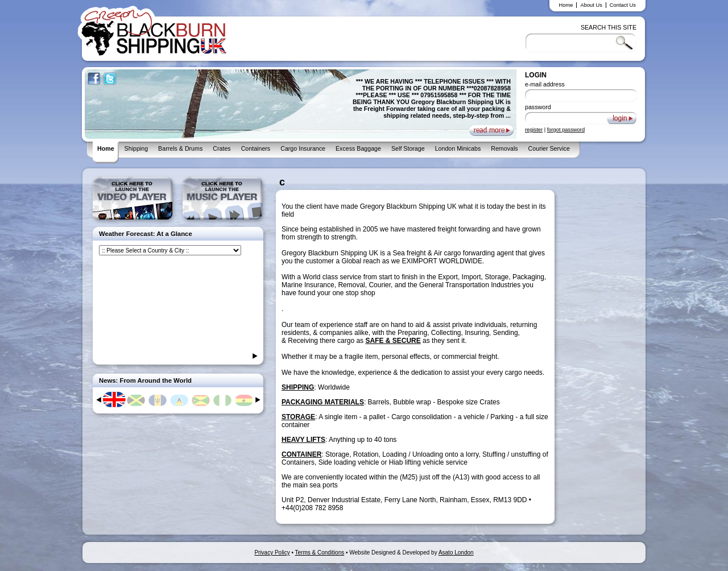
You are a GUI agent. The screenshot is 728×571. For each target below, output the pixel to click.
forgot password (566, 130)
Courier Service (549, 148)
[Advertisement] (383, 38)
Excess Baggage (358, 148)
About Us (591, 5)
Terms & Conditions (320, 553)
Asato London (456, 553)
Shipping (136, 148)
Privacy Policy (272, 553)
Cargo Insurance (303, 148)
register (534, 130)
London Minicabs (458, 148)
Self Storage (408, 148)
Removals (504, 148)
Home (566, 5)
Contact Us (623, 5)
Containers (256, 148)
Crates (222, 148)
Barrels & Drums (180, 148)
